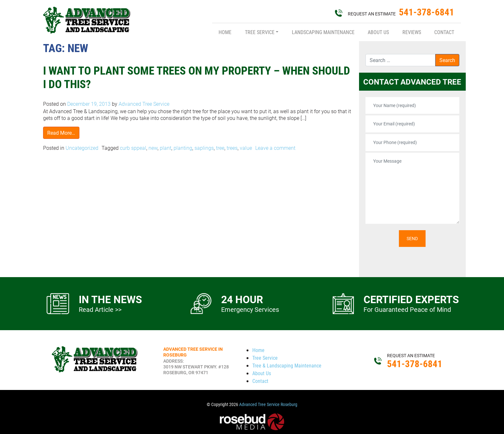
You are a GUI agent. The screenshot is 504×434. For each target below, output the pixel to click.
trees (232, 148)
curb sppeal (133, 148)
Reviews (412, 32)
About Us (378, 32)
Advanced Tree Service (143, 104)
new (153, 148)
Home (225, 32)
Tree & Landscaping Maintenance (287, 365)
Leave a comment (275, 148)
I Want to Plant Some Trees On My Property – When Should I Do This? (197, 77)
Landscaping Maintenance (323, 32)
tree (220, 148)
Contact (444, 32)
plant (166, 148)
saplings (204, 148)
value (246, 148)
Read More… (61, 133)
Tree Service (260, 32)
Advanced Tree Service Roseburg (268, 404)
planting (183, 148)
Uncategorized (82, 148)
